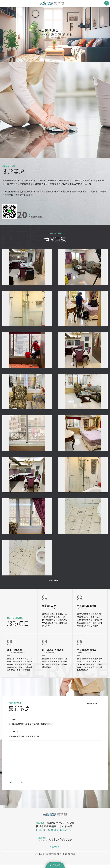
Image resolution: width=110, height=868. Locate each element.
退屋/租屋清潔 (14, 653)
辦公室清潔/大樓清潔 (53, 653)
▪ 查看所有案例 (53, 584)
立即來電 (55, 865)
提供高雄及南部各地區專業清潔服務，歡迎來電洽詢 (31, 727)
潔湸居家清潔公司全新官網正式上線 (24, 740)
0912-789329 (61, 842)
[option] (55, 34)
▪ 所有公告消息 (92, 707)
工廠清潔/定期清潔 (87, 653)
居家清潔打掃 (49, 609)
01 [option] (12, 786)
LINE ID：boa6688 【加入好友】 (55, 833)
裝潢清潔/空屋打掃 (87, 609)
